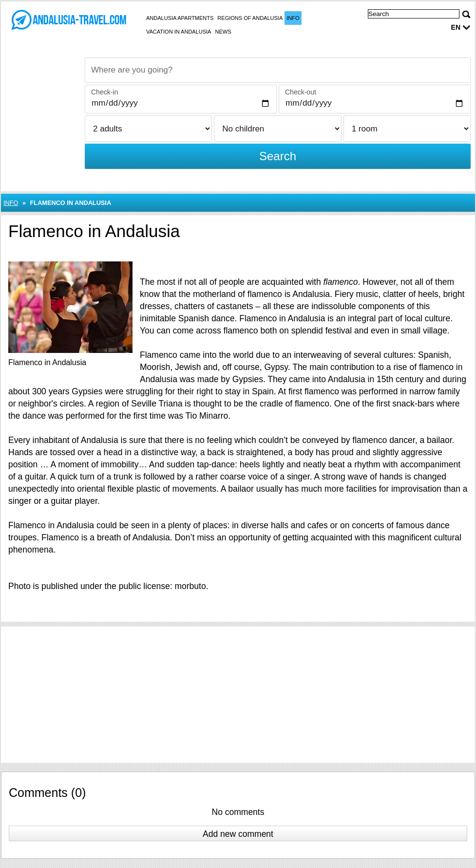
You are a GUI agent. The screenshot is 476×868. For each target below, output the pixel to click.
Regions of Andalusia (250, 18)
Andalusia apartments (180, 18)
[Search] (466, 14)
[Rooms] (407, 129)
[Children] (277, 129)
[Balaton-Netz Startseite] (68, 20)
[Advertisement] (238, 695)
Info (293, 18)
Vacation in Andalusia (179, 32)
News (223, 32)
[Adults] (148, 129)
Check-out (301, 92)
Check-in (105, 92)
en (456, 27)
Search (278, 156)
